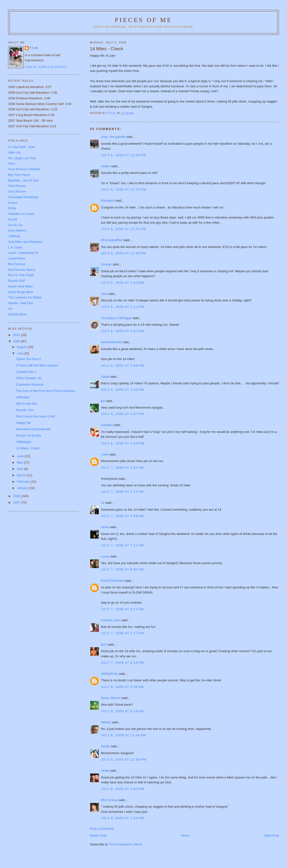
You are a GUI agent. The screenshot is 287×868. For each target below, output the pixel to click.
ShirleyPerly (109, 674)
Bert (104, 644)
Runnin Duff (16, 281)
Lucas (105, 556)
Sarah (105, 377)
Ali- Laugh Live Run (22, 158)
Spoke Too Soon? (29, 359)
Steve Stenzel (111, 698)
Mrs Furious (109, 800)
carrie (105, 527)
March (22, 475)
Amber (106, 166)
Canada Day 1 (26, 372)
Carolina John (111, 620)
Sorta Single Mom (21, 292)
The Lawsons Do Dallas (25, 297)
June (21, 456)
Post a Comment (102, 829)
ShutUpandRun (112, 240)
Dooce (13, 203)
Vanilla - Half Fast (21, 303)
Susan (106, 746)
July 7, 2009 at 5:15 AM (122, 492)
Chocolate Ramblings (23, 197)
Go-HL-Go (15, 225)
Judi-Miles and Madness (25, 242)
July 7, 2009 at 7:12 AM (122, 545)
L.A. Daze (15, 247)
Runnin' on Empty (29, 435)
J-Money (14, 236)
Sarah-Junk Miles (20, 286)
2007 (17, 502)
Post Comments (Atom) (126, 844)
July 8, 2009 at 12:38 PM (124, 759)
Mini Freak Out (27, 404)
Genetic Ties (25, 410)
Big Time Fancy (19, 175)
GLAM (13, 219)
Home (185, 836)
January (23, 488)
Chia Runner (17, 186)
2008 (17, 496)
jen (103, 401)
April (21, 469)
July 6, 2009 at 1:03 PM (123, 283)
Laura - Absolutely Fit (23, 253)
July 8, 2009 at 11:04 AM (124, 735)
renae (105, 771)
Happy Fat (24, 423)
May (20, 462)
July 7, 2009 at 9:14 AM (122, 609)
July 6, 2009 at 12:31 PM (124, 229)
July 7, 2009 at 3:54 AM (122, 468)
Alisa (12, 163)
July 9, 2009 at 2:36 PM (123, 818)
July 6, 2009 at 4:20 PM (123, 443)
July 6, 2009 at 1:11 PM (123, 307)
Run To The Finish (21, 275)
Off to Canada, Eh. (29, 378)
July (20, 353)
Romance (108, 201)
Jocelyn (106, 264)
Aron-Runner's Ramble (24, 169)
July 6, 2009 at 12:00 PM (124, 155)
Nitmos (106, 722)
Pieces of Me (143, 20)
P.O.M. (34, 48)
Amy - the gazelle (113, 137)
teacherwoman (111, 342)
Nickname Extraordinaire (34, 429)
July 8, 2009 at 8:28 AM (122, 711)
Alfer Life (14, 152)
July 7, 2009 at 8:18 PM (123, 663)
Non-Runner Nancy (22, 270)
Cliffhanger (24, 442)
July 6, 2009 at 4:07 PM (123, 414)
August (22, 347)
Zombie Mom (17, 314)
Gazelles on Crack (21, 214)
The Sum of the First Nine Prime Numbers (46, 391)
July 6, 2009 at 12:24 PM (124, 189)
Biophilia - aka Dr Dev (24, 180)
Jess (104, 294)
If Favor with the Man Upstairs (37, 365)
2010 (17, 335)
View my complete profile (46, 67)
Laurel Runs (17, 258)
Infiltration (23, 397)
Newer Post (98, 836)
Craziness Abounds (30, 384)
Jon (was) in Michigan (116, 318)
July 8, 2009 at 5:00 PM (123, 789)
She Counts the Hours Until (36, 416)
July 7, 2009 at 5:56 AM (122, 516)
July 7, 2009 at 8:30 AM (122, 569)
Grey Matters (17, 230)
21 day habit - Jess (21, 147)
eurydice (107, 425)
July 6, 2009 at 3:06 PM (123, 366)
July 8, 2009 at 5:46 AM (122, 687)
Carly (105, 454)
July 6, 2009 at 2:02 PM (123, 331)
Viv (10, 309)
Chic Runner (17, 191)
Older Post (271, 836)
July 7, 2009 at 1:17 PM (123, 633)
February (24, 482)
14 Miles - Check (28, 448)
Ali (103, 503)
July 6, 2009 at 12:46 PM (124, 253)
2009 (17, 341)
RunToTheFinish (113, 581)
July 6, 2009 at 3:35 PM (123, 390)
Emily (12, 208)
